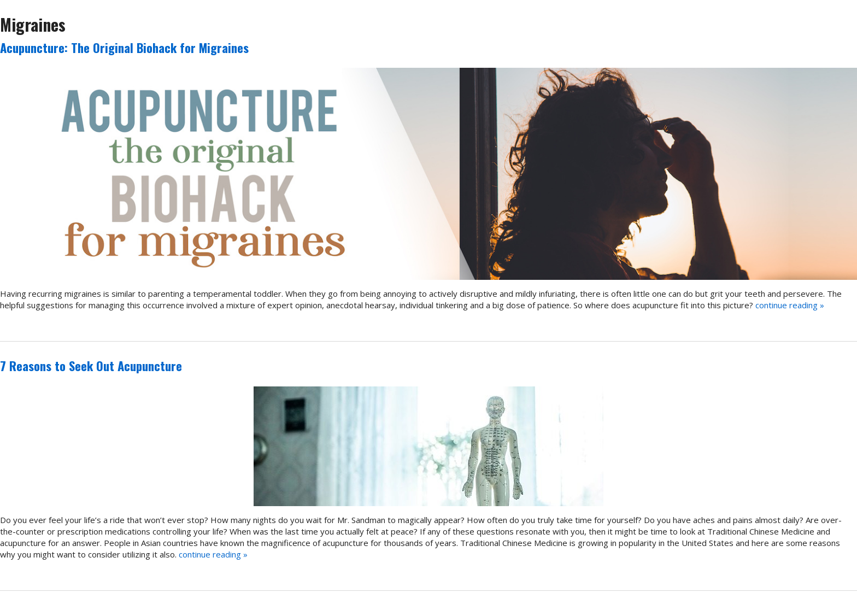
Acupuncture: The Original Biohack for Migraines (124, 48)
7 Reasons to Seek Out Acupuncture (91, 366)
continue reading (790, 305)
